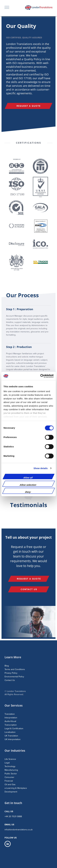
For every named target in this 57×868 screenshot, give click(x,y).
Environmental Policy (14, 677)
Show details (41, 468)
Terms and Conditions (15, 669)
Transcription (11, 725)
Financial (9, 781)
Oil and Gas (10, 784)
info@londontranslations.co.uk (19, 830)
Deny (28, 492)
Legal (7, 763)
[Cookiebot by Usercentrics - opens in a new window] (41, 376)
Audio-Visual (10, 721)
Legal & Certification (14, 729)
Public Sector (11, 774)
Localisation (10, 732)
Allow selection (28, 485)
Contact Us (10, 680)
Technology (10, 766)
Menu (7, 6)
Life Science (10, 759)
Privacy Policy (11, 673)
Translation (10, 714)
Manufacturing (11, 770)
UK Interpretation (13, 739)
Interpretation (11, 718)
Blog (7, 666)
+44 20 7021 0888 (13, 816)
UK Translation (11, 736)
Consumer (9, 777)
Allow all (28, 478)
